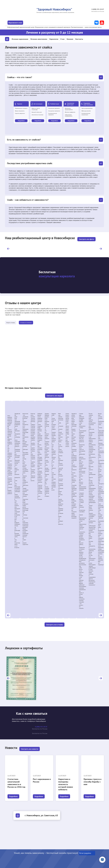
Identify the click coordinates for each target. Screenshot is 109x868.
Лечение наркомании (20, 39)
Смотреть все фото (86, 237)
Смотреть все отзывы (54, 623)
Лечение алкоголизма (39, 39)
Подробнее (21, 121)
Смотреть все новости (30, 746)
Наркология (54, 39)
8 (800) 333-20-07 (97, 9)
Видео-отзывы (15, 320)
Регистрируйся (87, 853)
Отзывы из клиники (39, 320)
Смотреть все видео (54, 394)
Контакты (79, 39)
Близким (70, 39)
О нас (62, 39)
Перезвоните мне (23, 23)
